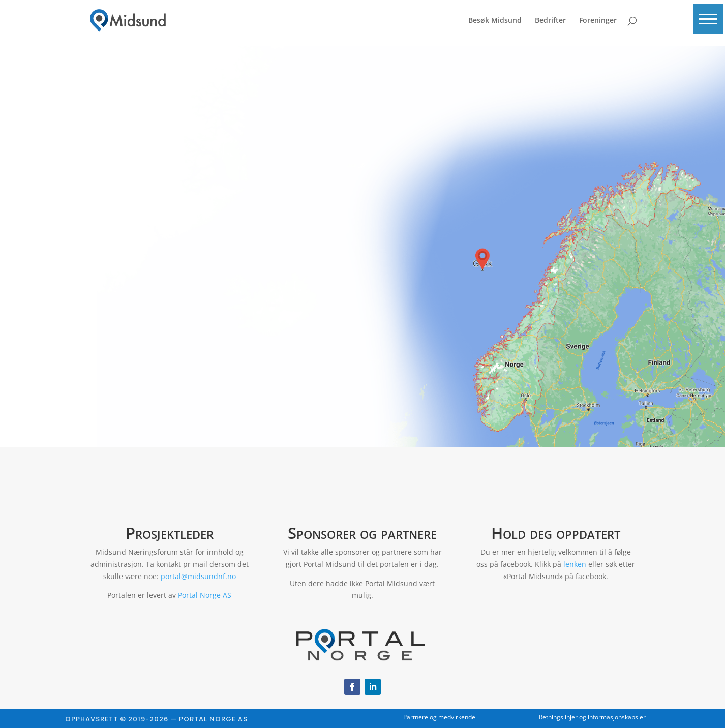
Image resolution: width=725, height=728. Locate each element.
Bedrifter (550, 21)
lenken (575, 564)
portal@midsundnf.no (198, 576)
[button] (707, 21)
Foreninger (598, 21)
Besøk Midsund (495, 21)
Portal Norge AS (205, 595)
